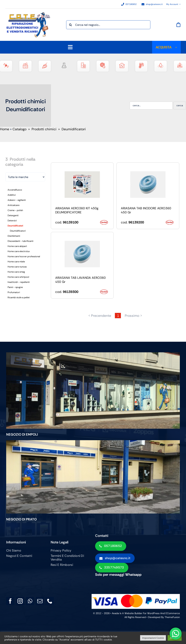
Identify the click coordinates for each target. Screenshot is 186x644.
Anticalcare (13, 205)
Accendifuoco (15, 190)
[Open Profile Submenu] (179, 4)
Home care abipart (17, 246)
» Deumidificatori (72, 129)
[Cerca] (71, 25)
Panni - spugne (15, 287)
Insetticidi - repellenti (19, 282)
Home (5, 129)
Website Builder (133, 613)
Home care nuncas (17, 267)
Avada (115, 613)
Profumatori (14, 292)
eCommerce (173, 613)
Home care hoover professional (24, 256)
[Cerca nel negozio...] (108, 25)
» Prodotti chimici (42, 129)
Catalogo (19, 129)
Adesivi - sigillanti (17, 200)
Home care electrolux (19, 251)
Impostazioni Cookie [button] (153, 638)
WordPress (153, 613)
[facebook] (10, 601)
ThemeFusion (172, 617)
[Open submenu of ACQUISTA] (178, 47)
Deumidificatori (15, 226)
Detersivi (12, 221)
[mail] (40, 601)
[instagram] (20, 601)
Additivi (12, 195)
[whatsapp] (30, 601)
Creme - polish (15, 210)
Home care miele (16, 262)
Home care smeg (16, 272)
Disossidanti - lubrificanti (20, 241)
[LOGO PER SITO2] (29, 14)
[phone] (50, 601)
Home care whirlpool (18, 277)
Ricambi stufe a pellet (19, 297)
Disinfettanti (14, 236)
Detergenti (13, 215)
